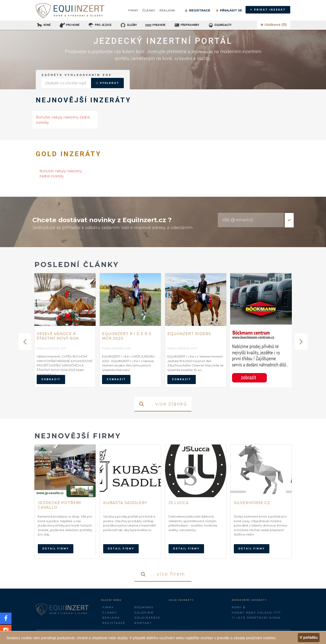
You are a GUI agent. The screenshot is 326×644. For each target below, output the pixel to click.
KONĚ (44, 25)
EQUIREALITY (220, 25)
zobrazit (51, 379)
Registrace (114, 623)
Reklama (167, 10)
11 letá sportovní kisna (256, 618)
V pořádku (309, 637)
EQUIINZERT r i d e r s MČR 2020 (127, 336)
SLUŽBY (128, 25)
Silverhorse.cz (252, 503)
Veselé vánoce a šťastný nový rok (58, 336)
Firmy (133, 10)
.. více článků (163, 404)
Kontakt (143, 623)
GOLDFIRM (144, 613)
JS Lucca (179, 503)
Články (149, 10)
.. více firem (163, 574)
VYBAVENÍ (155, 25)
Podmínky (144, 607)
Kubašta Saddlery (125, 503)
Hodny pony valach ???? (256, 613)
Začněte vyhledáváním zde (77, 75)
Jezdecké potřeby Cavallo (60, 505)
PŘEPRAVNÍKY (186, 25)
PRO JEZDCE (100, 25)
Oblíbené (274, 25)
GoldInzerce (148, 618)
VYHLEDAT (108, 83)
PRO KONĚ (69, 25)
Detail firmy (56, 549)
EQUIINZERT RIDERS (189, 334)
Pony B (239, 607)
